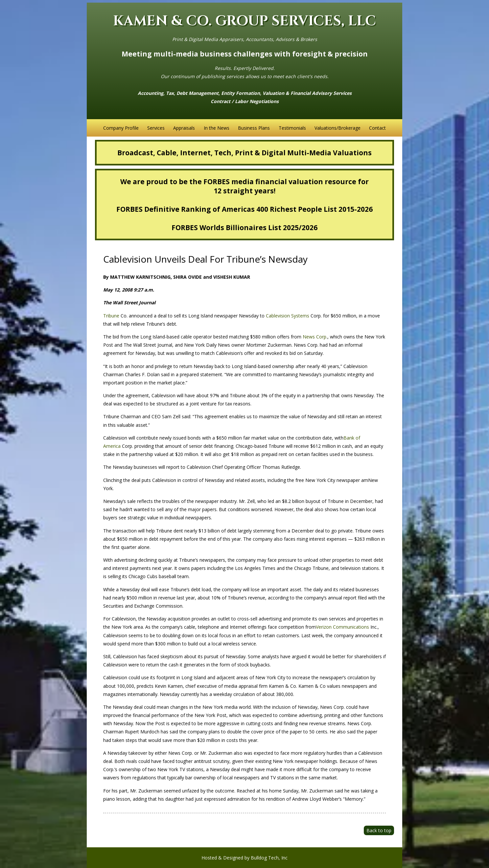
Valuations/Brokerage (338, 128)
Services (156, 128)
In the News (217, 128)
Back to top (379, 830)
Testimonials (292, 128)
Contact (377, 128)
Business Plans (254, 128)
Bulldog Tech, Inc (269, 858)
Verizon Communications (342, 627)
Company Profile (121, 128)
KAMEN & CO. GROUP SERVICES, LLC (244, 21)
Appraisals (184, 128)
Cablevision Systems (288, 316)
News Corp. (315, 337)
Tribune (111, 316)
